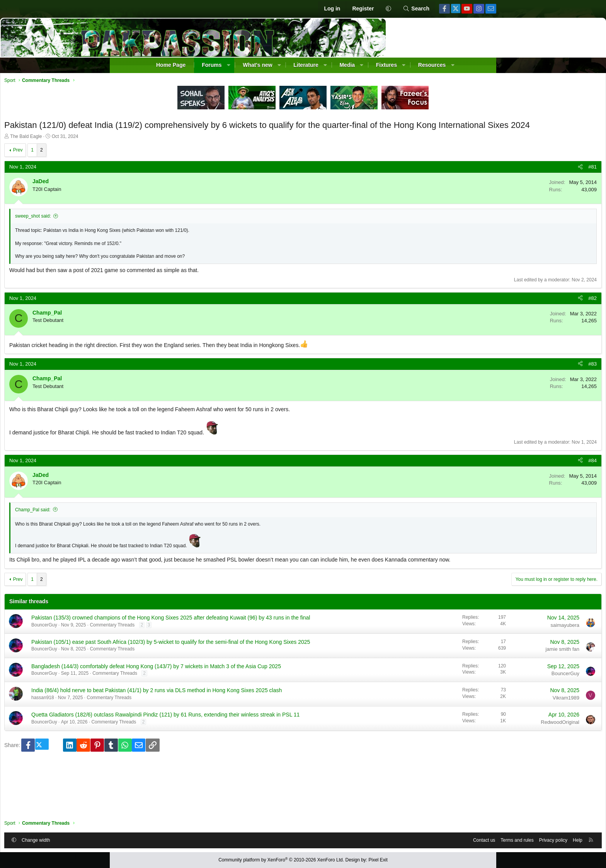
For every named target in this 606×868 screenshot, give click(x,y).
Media (347, 65)
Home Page (171, 65)
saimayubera (453, 646)
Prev (130, 164)
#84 (481, 474)
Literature (306, 65)
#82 (481, 312)
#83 (481, 378)
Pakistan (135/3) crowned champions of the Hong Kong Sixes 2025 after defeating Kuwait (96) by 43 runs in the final (242, 643)
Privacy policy (442, 838)
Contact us (372, 838)
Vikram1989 (454, 740)
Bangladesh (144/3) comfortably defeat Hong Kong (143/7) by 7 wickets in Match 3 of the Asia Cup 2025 (242, 705)
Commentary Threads (224, 654)
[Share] (469, 181)
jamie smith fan (451, 678)
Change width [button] (147, 838)
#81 (481, 181)
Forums (212, 65)
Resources (432, 65)
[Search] (416, 9)
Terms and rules (405, 838)
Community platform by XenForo (281, 860)
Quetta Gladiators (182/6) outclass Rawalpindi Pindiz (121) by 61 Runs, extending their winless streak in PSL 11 (241, 768)
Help (466, 838)
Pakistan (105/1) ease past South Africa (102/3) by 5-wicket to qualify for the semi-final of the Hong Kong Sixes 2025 (242, 674)
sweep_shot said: (145, 230)
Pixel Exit (378, 860)
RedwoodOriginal (448, 772)
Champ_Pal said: (144, 524)
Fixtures (386, 65)
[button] (388, 9)
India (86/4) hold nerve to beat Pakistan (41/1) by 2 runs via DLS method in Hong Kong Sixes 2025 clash (240, 737)
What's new (257, 65)
